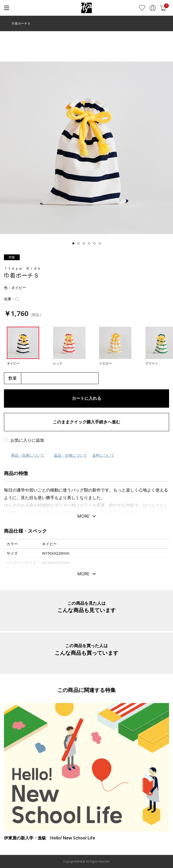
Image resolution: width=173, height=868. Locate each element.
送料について (103, 455)
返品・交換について (70, 455)
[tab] (73, 243)
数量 (13, 378)
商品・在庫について (28, 455)
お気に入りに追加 (27, 440)
